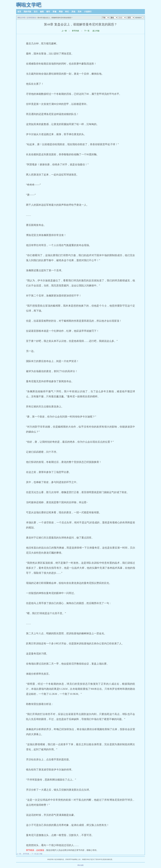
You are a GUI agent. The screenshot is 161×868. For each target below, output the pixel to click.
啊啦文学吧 (29, 5)
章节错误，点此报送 (35, 850)
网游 (61, 12)
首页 (19, 12)
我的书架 (27, 12)
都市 (48, 12)
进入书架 (96, 31)
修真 (42, 12)
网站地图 (80, 865)
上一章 (64, 31)
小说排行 (88, 12)
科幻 (67, 12)
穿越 (54, 12)
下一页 (87, 31)
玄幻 (36, 12)
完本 (80, 12)
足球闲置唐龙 (31, 18)
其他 (73, 12)
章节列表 (75, 31)
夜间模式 (138, 18)
